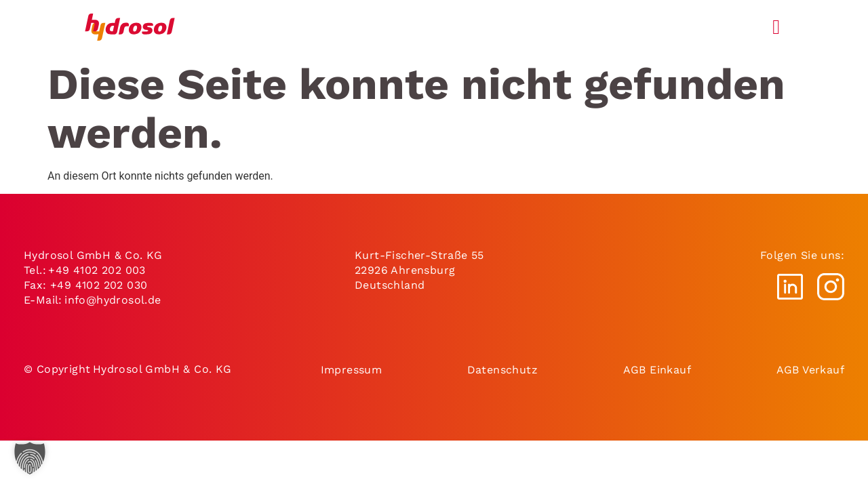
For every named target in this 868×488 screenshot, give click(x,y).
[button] (30, 458)
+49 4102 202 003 (97, 270)
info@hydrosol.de (114, 300)
